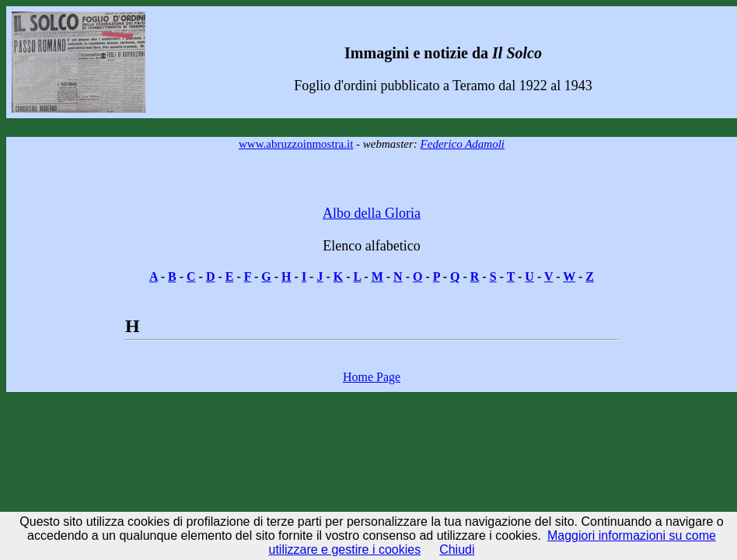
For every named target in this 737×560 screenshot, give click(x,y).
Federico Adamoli (463, 144)
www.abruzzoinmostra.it (296, 144)
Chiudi (457, 549)
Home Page (372, 377)
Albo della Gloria (372, 213)
